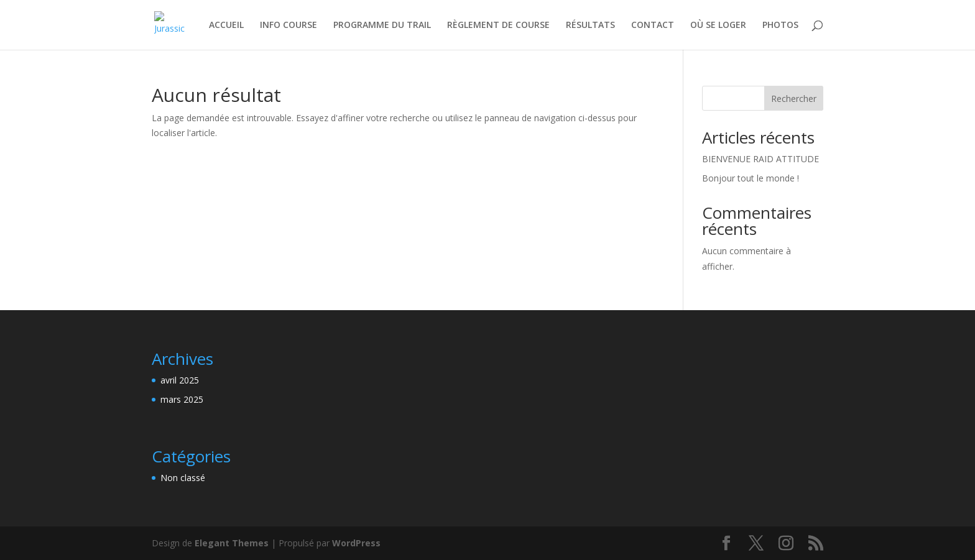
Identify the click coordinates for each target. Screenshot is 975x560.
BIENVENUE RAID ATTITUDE (760, 159)
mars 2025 (182, 399)
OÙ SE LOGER (718, 25)
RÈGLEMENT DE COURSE (498, 25)
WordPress (356, 543)
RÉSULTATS (590, 25)
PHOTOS (780, 25)
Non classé (183, 478)
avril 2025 (180, 380)
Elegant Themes (232, 543)
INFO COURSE (289, 25)
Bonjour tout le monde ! (751, 178)
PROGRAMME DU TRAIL (382, 25)
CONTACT (653, 25)
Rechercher (794, 99)
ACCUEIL (226, 25)
